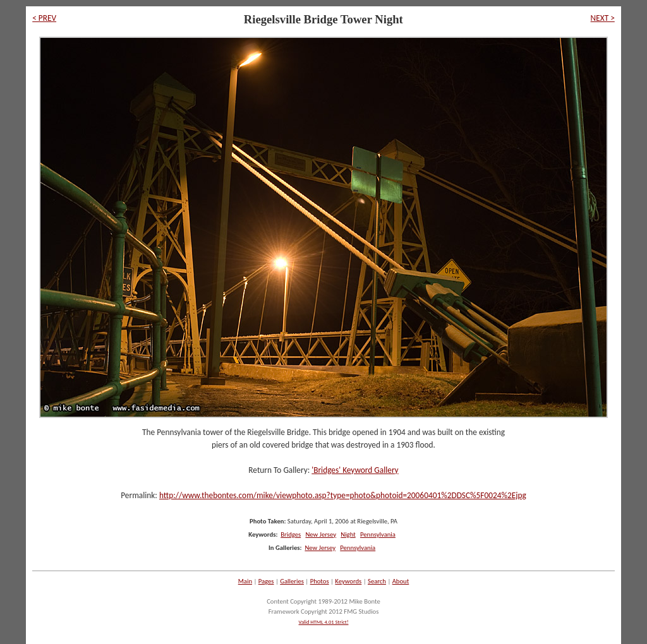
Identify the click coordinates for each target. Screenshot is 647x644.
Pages (266, 581)
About (401, 581)
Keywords (348, 581)
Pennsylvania (378, 534)
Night (348, 534)
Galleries (292, 581)
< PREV (44, 18)
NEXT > (603, 18)
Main (245, 581)
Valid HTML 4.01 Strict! (324, 622)
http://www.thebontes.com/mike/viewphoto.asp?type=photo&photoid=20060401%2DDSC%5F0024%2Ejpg (343, 495)
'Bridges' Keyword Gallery (355, 470)
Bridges (291, 534)
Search (377, 581)
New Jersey (321, 534)
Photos (320, 581)
